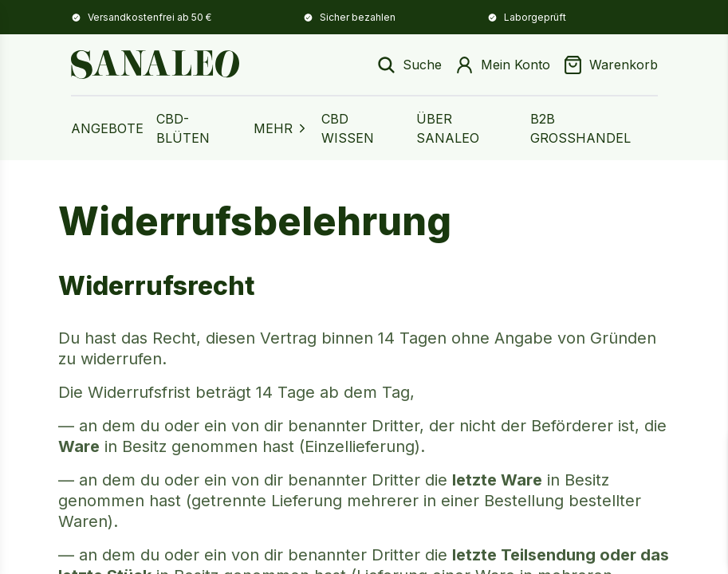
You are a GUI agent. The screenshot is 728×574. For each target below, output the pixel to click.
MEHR (281, 128)
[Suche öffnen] (409, 65)
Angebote (107, 128)
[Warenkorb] (610, 65)
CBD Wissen (348, 128)
